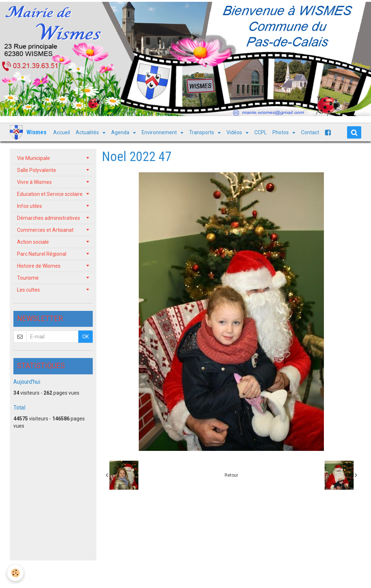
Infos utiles (30, 206)
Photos (281, 132)
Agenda (121, 132)
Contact (310, 132)
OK (86, 337)
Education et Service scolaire (50, 194)
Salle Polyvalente (37, 170)
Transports (202, 132)
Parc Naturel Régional (42, 254)
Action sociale (33, 242)
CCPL (260, 132)
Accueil (62, 132)
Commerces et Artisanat (45, 230)
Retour (231, 475)
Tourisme (28, 278)
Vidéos (235, 132)
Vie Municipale (34, 158)
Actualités (88, 132)
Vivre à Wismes (34, 182)
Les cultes (28, 290)
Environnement (160, 132)
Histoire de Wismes (39, 266)
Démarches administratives (49, 218)
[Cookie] (15, 573)
